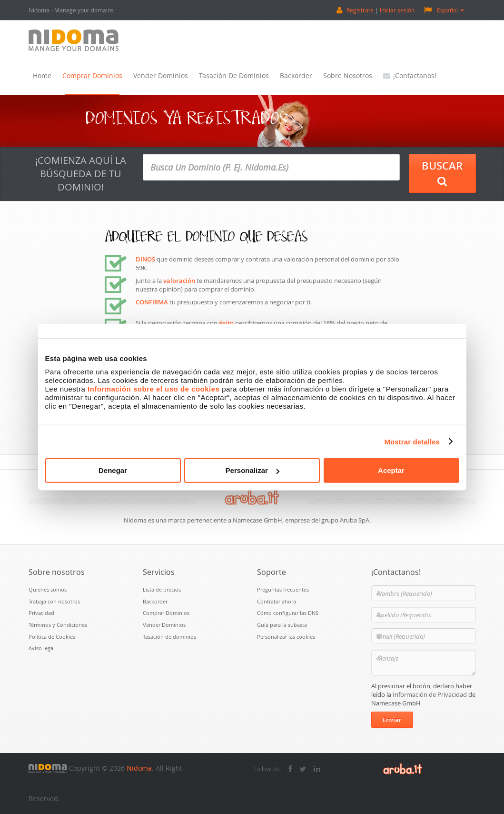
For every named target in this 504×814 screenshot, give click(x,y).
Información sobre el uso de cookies (154, 389)
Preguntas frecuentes (283, 589)
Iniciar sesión (397, 10)
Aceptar (391, 470)
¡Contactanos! (410, 75)
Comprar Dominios (92, 75)
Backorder (296, 75)
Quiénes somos (48, 589)
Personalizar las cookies (286, 637)
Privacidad (41, 613)
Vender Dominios (161, 75)
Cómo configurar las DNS (288, 613)
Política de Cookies (52, 637)
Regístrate (360, 10)
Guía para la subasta (282, 625)
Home (42, 75)
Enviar (392, 720)
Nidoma (139, 768)
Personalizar (252, 470)
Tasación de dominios (234, 75)
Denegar (113, 470)
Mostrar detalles (412, 441)
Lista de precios (162, 589)
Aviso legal (42, 648)
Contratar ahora (277, 601)
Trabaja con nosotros (54, 601)
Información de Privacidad (430, 694)
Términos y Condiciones (58, 625)
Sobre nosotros (348, 75)
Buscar (442, 173)
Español (444, 10)
